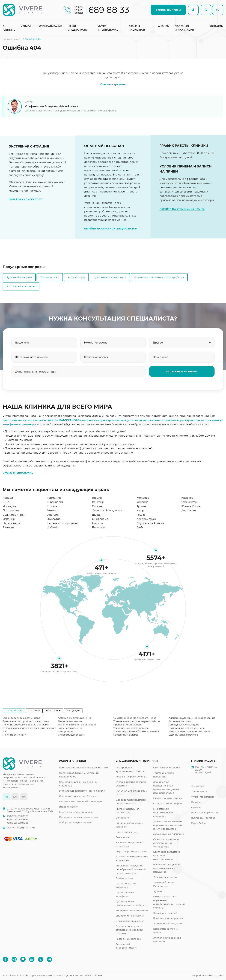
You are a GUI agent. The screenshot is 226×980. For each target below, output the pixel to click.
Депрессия (122, 818)
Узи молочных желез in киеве (131, 728)
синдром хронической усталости (118, 420)
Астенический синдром (167, 923)
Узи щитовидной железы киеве (21, 718)
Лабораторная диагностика (76, 822)
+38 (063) (79, 13)
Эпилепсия (122, 837)
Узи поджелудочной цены (184, 725)
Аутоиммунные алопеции (169, 834)
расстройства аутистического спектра (30, 420)
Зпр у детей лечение (70, 728)
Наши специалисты (78, 28)
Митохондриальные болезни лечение (136, 731)
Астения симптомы (180, 721)
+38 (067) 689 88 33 (18, 816)
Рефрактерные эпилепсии (132, 851)
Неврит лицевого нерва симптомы (189, 731)
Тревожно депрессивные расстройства (137, 721)
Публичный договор (203, 818)
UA (24, 797)
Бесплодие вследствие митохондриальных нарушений (167, 868)
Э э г (5, 731)
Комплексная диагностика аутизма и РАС (84, 768)
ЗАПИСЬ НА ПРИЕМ (168, 10)
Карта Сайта (198, 823)
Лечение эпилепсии (70, 721)
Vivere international (108, 28)
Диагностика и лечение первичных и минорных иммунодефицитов (168, 825)
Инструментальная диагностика (78, 817)
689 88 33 (109, 10)
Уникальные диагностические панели (82, 791)
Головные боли (125, 878)
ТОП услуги (73, 710)
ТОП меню (34, 710)
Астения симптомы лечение (75, 718)
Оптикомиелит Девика (167, 768)
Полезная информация (184, 28)
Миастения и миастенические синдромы (163, 812)
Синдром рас (66, 731)
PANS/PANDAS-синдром (76, 420)
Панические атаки (127, 832)
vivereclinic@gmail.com (21, 828)
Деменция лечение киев (110, 277)
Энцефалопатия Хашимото (132, 910)
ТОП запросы (53, 710)
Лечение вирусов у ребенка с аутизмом (26, 725)
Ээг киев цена (50, 277)
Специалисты (199, 791)
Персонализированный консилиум (80, 801)
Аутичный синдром (19, 277)
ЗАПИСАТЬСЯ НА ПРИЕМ (182, 377)
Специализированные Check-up (79, 796)
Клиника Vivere (12, 39)
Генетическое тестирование (76, 812)
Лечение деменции (14, 735)
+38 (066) (79, 10)
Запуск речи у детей (165, 913)
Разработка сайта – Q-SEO (208, 975)
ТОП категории (14, 710)
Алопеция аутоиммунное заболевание (192, 718)
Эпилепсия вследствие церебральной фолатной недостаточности (131, 869)
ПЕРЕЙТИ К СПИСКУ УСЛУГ (26, 205)
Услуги (26, 26)
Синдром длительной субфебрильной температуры (166, 843)
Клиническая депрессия (168, 918)
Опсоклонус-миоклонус (130, 921)
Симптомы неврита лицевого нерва (135, 718)
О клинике (9, 28)
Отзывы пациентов (137, 28)
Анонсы (164, 26)
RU (218, 10)
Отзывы (196, 802)
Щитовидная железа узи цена (187, 728)
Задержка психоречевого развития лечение (29, 728)
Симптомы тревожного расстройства (159, 277)
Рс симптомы (76, 277)
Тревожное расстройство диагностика (26, 721)
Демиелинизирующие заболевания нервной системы (129, 930)
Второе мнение (68, 807)
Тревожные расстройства (131, 777)
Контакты (216, 26)
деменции (29, 424)
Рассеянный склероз (126, 735)
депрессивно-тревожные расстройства (172, 420)
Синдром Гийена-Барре (167, 803)
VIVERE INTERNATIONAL (18, 473)
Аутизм (158, 891)
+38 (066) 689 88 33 (18, 819)
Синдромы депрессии (71, 735)
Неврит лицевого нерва (168, 798)
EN (15, 797)
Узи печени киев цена (21, 286)
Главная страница (113, 84)
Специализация (51, 26)
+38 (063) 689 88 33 (17, 823)
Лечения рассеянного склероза (77, 725)
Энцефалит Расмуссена (130, 916)
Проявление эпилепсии (128, 725)
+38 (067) (79, 7)
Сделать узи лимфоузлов (183, 735)
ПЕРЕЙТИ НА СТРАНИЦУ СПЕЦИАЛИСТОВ (111, 241)
